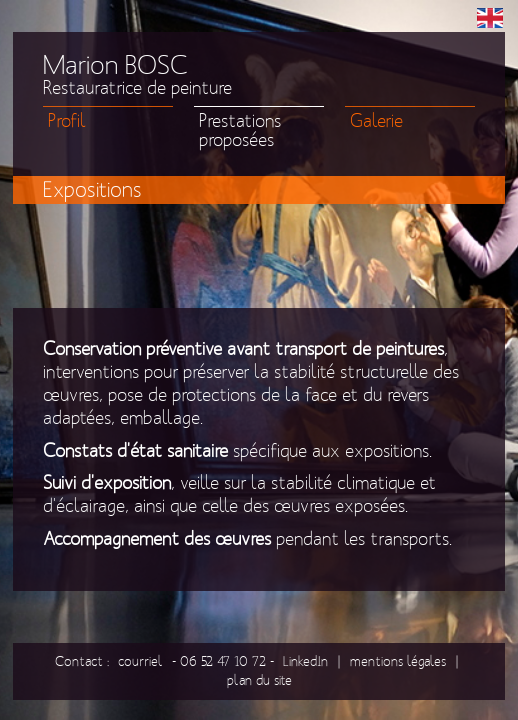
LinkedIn (305, 661)
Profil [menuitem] (67, 121)
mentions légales (398, 661)
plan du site (259, 680)
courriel (140, 661)
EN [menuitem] (490, 18)
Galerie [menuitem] (376, 121)
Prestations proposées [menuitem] (240, 131)
